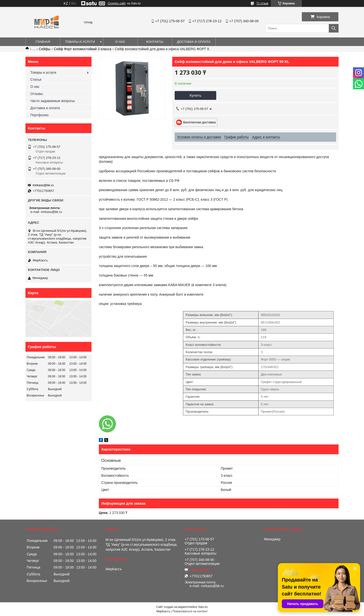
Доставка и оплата (194, 42)
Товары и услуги (80, 42)
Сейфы (45, 49)
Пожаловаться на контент (190, 611)
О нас (120, 42)
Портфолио (40, 115)
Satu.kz (203, 607)
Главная (43, 42)
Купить (195, 95)
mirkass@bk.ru (43, 185)
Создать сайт (117, 3)
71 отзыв (262, 3)
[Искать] (334, 28)
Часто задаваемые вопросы (53, 101)
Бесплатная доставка (199, 122)
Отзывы (37, 94)
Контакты (155, 42)
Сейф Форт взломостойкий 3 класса (83, 49)
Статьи (36, 80)
